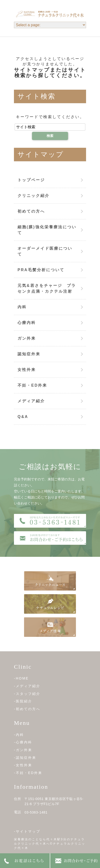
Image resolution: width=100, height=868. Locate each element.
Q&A (23, 417)
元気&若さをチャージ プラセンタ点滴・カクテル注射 (47, 288)
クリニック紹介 (34, 196)
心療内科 (27, 323)
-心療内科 (23, 742)
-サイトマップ (27, 831)
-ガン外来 (23, 750)
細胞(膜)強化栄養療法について (47, 230)
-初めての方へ (27, 709)
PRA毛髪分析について (41, 270)
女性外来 (27, 370)
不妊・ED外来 (32, 385)
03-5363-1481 (36, 812)
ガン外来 (27, 338)
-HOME (21, 678)
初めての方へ (31, 211)
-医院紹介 (23, 701)
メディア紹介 (31, 401)
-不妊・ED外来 (28, 773)
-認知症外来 (25, 758)
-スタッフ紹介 (27, 694)
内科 (22, 307)
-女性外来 (23, 765)
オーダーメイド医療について (45, 251)
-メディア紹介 (27, 686)
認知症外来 (29, 354)
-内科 (19, 735)
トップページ (31, 180)
